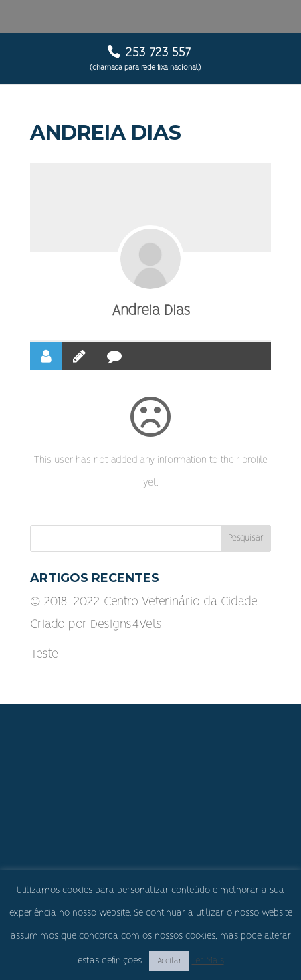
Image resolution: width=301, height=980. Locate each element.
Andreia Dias (151, 311)
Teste (44, 654)
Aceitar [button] (169, 961)
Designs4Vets (126, 625)
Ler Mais (208, 961)
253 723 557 (158, 53)
